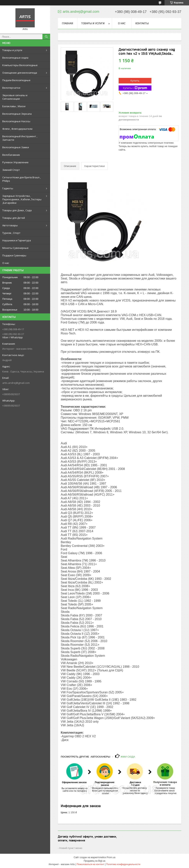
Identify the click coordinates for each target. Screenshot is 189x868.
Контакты (142, 23)
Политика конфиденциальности (123, 864)
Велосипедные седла (15, 58)
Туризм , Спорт (11, 233)
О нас (6, 263)
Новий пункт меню (71, 848)
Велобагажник (11, 155)
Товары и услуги (12, 50)
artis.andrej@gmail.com (16, 383)
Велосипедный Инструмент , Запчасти (20, 138)
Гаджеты (8, 188)
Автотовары (10, 225)
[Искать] (46, 37)
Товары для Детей (14, 218)
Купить (135, 81)
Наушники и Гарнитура (17, 240)
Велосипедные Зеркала (17, 114)
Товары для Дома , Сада (17, 210)
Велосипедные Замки (16, 147)
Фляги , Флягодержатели (17, 129)
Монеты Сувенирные (15, 248)
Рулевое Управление (15, 162)
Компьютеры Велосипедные (20, 65)
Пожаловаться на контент (90, 864)
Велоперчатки (11, 88)
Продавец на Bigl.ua (94, 861)
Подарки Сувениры (14, 255)
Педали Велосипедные (16, 80)
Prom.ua (111, 857)
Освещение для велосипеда (20, 73)
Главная (67, 23)
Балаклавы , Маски (14, 106)
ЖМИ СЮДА (127, 757)
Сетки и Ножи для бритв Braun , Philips (22, 179)
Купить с (135, 88)
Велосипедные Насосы (16, 121)
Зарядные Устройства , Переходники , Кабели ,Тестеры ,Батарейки (22, 199)
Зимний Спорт (11, 170)
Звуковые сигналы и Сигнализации (15, 97)
